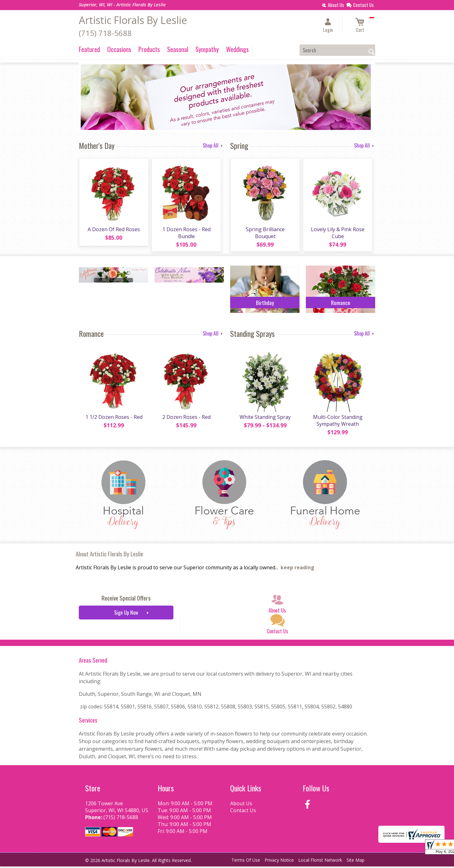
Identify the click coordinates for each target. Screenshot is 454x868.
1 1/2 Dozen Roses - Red (114, 419)
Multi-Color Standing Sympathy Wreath (338, 422)
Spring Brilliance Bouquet (265, 233)
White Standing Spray (265, 419)
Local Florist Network (320, 862)
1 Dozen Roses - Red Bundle (186, 233)
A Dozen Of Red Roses (113, 230)
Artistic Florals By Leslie (133, 20)
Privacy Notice (279, 862)
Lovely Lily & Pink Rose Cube (337, 233)
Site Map (355, 862)
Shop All (213, 145)
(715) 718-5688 (105, 33)
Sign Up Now (126, 614)
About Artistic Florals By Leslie (109, 555)
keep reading (297, 569)
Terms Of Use (246, 862)
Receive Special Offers (126, 599)
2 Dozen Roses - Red (186, 419)
